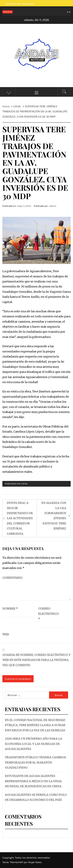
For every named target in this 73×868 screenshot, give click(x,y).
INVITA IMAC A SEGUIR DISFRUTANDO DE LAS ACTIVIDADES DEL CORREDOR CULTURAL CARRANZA (20, 518)
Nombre (10, 609)
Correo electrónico (46, 614)
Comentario (12, 578)
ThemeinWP (17, 862)
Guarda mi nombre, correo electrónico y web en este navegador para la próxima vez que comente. (36, 660)
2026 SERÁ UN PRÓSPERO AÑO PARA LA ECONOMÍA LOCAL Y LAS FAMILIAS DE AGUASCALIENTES (33, 744)
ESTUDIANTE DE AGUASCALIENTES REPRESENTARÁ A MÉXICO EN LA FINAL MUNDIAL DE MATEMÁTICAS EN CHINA (33, 781)
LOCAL (24, 484)
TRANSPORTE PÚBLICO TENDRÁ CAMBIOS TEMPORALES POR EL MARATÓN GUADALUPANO (35, 762)
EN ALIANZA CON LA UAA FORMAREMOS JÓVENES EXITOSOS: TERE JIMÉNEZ (54, 516)
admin (53, 206)
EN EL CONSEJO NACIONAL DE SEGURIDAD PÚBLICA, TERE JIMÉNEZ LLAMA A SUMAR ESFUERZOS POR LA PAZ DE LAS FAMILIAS (35, 725)
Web (6, 634)
